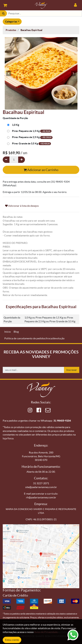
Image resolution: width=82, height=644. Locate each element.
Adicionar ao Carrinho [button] (41, 170)
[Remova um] (6, 160)
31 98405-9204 (62, 421)
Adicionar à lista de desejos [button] (22, 206)
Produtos (11, 30)
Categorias (11, 22)
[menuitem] (8, 332)
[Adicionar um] (22, 160)
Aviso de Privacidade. (46, 632)
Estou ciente (12, 640)
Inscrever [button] (72, 370)
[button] (8, 73)
